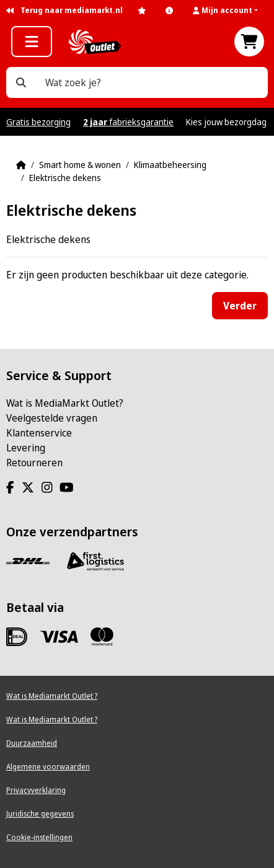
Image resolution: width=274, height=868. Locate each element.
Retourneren (34, 463)
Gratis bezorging (38, 122)
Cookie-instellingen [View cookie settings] (39, 837)
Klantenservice (39, 433)
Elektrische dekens (65, 178)
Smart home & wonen (80, 165)
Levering (26, 448)
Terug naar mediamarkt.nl (64, 10)
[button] (230, 11)
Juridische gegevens (40, 814)
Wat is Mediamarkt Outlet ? (52, 696)
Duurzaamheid (32, 743)
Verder (240, 306)
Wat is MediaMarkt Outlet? (65, 403)
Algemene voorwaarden (48, 767)
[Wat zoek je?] (21, 82)
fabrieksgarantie (128, 122)
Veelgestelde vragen (52, 418)
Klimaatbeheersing (170, 165)
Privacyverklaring (36, 790)
